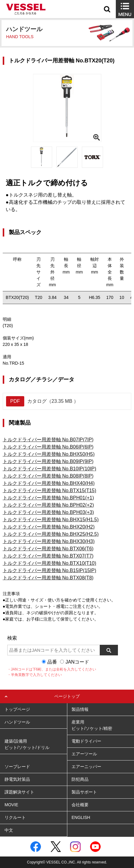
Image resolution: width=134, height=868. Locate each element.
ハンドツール (17, 722)
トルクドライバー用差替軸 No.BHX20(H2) (49, 527)
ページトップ (67, 696)
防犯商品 (80, 779)
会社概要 (80, 805)
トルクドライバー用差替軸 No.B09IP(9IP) (48, 461)
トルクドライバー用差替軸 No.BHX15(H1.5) (51, 520)
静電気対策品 (17, 779)
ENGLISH (81, 817)
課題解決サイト (19, 792)
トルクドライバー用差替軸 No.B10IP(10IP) (50, 469)
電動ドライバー (86, 741)
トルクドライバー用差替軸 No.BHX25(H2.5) (51, 534)
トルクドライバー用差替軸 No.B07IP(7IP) (48, 440)
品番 (52, 662)
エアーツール (84, 754)
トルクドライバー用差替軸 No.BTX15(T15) (49, 490)
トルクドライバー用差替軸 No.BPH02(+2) (48, 505)
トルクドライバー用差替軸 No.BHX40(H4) (49, 483)
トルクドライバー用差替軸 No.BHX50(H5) (49, 454)
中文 (9, 830)
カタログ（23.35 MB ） (42, 401)
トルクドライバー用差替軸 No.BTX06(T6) (48, 549)
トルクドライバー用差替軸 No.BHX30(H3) (49, 541)
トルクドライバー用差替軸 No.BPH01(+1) (48, 498)
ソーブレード (17, 767)
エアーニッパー (86, 767)
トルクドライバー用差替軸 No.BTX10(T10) (49, 563)
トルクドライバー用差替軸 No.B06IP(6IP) (48, 447)
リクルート (15, 817)
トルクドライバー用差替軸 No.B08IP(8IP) (48, 476)
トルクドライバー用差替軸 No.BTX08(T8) (48, 578)
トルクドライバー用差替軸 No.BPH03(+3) (48, 512)
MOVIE (11, 805)
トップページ (17, 709)
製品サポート (84, 792)
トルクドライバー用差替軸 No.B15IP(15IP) (50, 570)
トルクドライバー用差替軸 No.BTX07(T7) (48, 556)
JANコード (77, 662)
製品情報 (80, 709)
